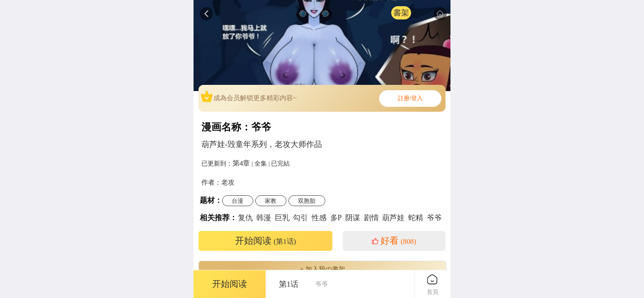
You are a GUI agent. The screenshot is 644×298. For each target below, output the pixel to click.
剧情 (371, 218)
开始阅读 (266, 241)
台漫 (237, 201)
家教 (271, 201)
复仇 (245, 218)
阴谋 (353, 218)
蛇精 (416, 218)
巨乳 (282, 218)
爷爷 (434, 218)
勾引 (300, 218)
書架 (401, 13)
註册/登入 (410, 98)
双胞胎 (307, 201)
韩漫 (264, 218)
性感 (319, 218)
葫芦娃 (393, 218)
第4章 (241, 163)
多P (336, 218)
